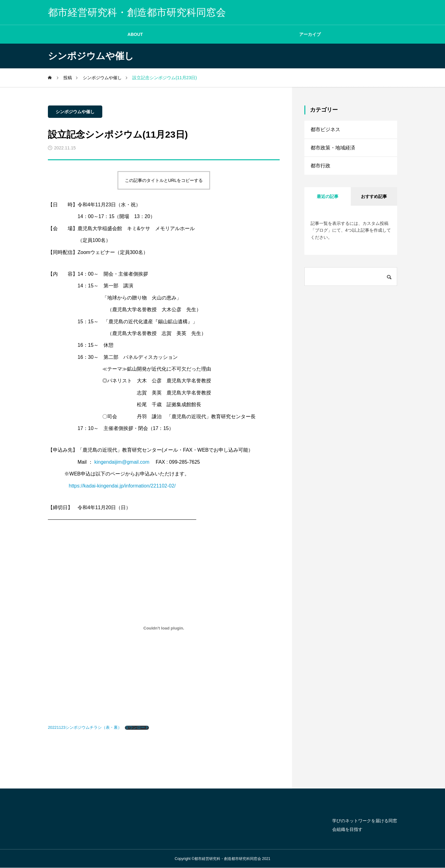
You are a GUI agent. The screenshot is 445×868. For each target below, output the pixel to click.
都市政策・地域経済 (333, 149)
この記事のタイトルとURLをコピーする (164, 180)
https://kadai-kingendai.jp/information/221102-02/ (122, 486)
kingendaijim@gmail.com (122, 462)
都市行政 (320, 168)
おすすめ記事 (374, 199)
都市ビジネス (325, 130)
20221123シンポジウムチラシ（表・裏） (85, 727)
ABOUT (135, 34)
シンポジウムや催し (75, 112)
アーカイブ (310, 34)
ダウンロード (137, 728)
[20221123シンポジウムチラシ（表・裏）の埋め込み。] (164, 628)
